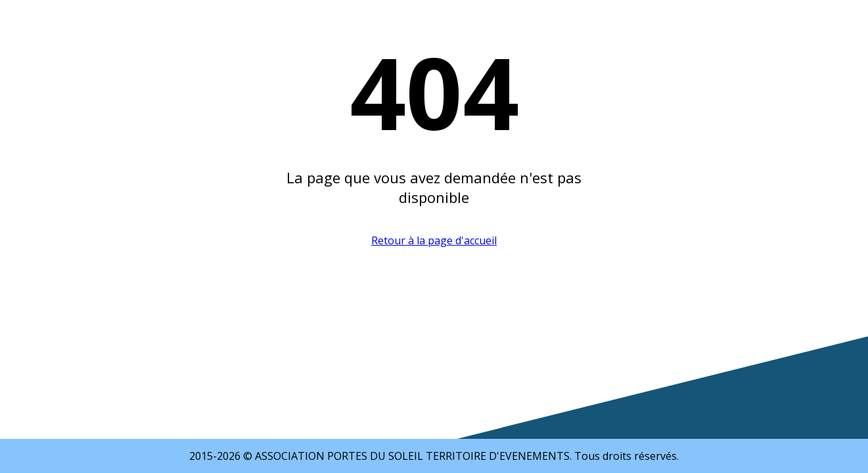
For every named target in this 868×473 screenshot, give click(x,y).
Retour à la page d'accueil (434, 240)
